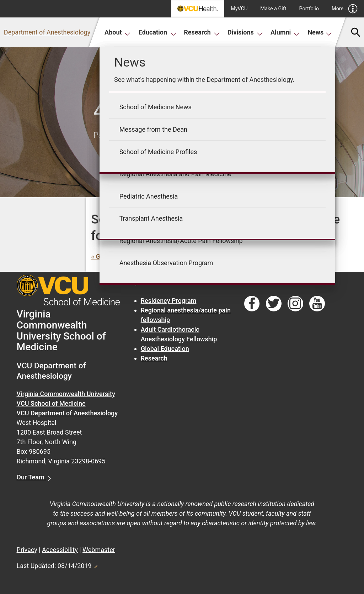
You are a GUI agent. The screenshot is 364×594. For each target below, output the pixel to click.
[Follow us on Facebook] (252, 304)
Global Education (165, 349)
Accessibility (60, 550)
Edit (96, 564)
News (320, 32)
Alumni (285, 32)
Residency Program (169, 301)
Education (158, 32)
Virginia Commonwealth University (66, 394)
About (117, 32)
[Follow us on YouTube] (317, 304)
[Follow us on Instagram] (295, 304)
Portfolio (309, 9)
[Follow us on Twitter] (274, 304)
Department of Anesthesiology (47, 32)
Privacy (27, 550)
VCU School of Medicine (51, 403)
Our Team (31, 477)
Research (202, 32)
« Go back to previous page (130, 256)
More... (345, 9)
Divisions (245, 32)
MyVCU (239, 9)
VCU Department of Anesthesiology (67, 413)
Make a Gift (273, 9)
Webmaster (99, 550)
